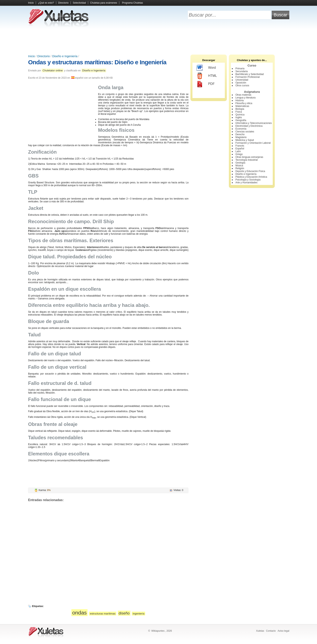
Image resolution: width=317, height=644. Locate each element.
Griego (239, 154)
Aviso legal (283, 631)
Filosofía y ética (244, 103)
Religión (240, 168)
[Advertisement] (158, 40)
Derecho (240, 134)
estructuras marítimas (103, 614)
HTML (207, 76)
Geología (240, 163)
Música (239, 166)
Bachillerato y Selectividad (249, 74)
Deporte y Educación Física (250, 171)
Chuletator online (53, 70)
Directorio (63, 3)
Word (206, 68)
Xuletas (260, 631)
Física (239, 112)
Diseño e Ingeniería (65, 56)
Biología (240, 109)
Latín (238, 151)
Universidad (242, 80)
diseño (124, 613)
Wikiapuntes (158, 631)
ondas (79, 613)
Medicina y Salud (245, 140)
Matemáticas (242, 106)
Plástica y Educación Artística (251, 177)
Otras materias (243, 95)
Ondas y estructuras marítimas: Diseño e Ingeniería (97, 62)
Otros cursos (242, 86)
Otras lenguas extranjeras (249, 157)
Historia (239, 100)
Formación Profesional (247, 77)
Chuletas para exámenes (104, 3)
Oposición (241, 83)
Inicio (31, 3)
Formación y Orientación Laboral (253, 143)
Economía (241, 129)
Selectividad (79, 3)
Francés (240, 146)
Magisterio (241, 137)
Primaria (240, 69)
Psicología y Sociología (248, 180)
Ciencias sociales (245, 132)
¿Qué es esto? (46, 3)
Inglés (239, 117)
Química (240, 115)
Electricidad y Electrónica (249, 126)
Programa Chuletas (133, 3)
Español (240, 149)
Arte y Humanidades (246, 183)
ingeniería (138, 614)
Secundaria (241, 71)
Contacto (271, 631)
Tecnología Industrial (246, 160)
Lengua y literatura (245, 98)
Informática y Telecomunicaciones (254, 123)
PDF (206, 84)
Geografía (241, 120)
